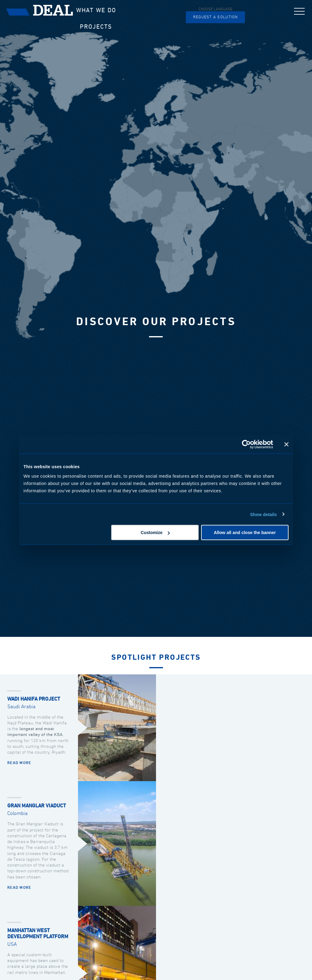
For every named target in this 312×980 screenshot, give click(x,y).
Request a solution (216, 17)
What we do (96, 10)
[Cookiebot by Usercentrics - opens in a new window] (246, 444)
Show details (264, 514)
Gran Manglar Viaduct (37, 806)
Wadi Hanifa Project (34, 699)
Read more (19, 763)
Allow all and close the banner (245, 533)
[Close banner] (286, 444)
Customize (155, 533)
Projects (96, 27)
